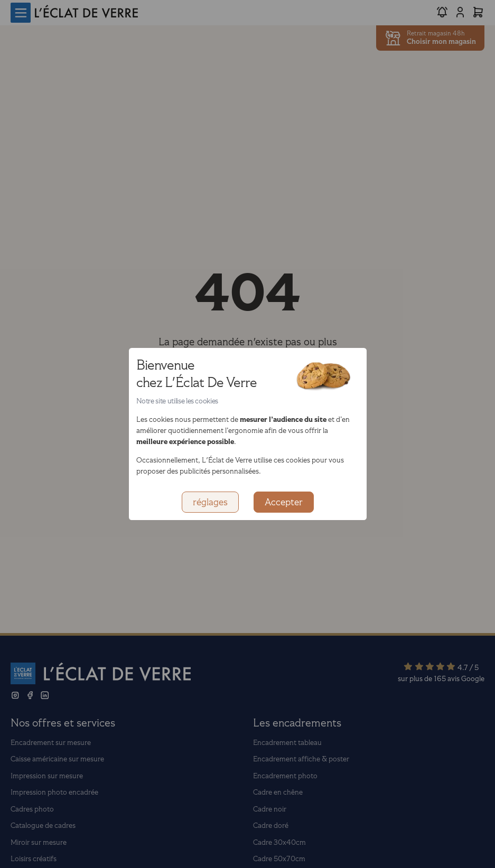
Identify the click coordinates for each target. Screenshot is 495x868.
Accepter (284, 502)
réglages (210, 502)
